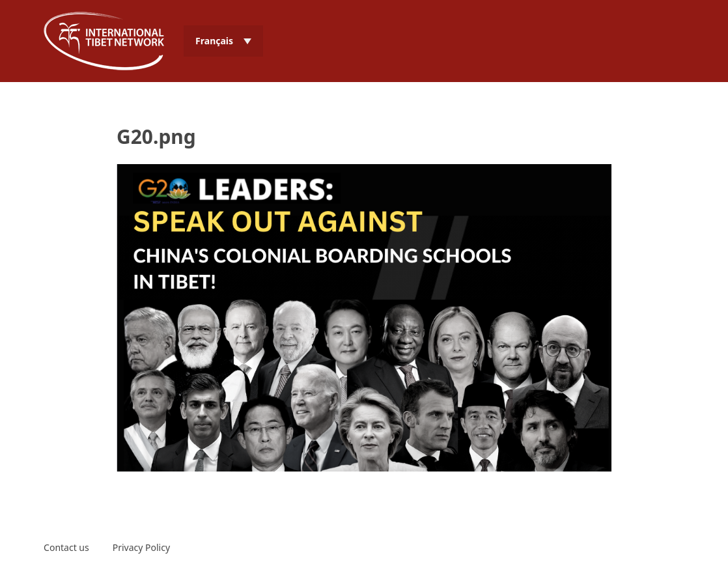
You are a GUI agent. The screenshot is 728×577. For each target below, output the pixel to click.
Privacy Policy (141, 547)
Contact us (66, 547)
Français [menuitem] (214, 41)
